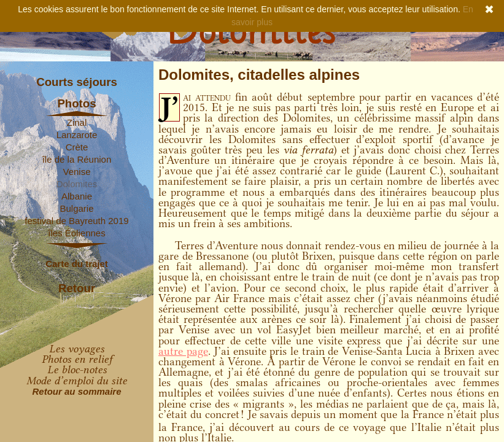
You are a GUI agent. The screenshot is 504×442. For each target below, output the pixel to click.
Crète (77, 147)
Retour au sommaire (76, 391)
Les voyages (77, 349)
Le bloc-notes (77, 370)
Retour (77, 289)
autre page (183, 351)
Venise (76, 172)
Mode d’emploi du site (77, 381)
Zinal (77, 122)
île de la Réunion (77, 159)
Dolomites (77, 184)
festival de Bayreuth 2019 (76, 221)
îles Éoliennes (76, 233)
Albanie (77, 196)
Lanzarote (77, 135)
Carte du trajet (77, 264)
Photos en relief (77, 359)
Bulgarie (76, 208)
